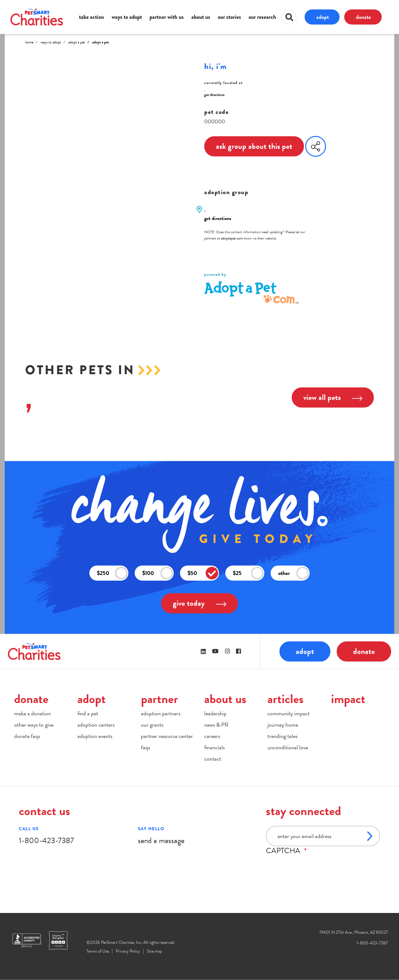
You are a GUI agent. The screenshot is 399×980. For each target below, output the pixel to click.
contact (213, 759)
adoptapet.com (232, 238)
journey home (283, 725)
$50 (203, 573)
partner (160, 699)
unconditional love (288, 747)
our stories (229, 17)
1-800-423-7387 (46, 840)
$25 (248, 573)
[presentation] (314, 867)
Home (29, 42)
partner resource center (167, 736)
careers (212, 736)
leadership (215, 713)
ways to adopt (127, 17)
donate (363, 17)
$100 (158, 573)
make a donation (33, 713)
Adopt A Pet (77, 42)
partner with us (167, 17)
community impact (289, 713)
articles (286, 699)
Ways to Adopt (51, 42)
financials (214, 747)
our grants (152, 725)
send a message (161, 840)
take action (92, 17)
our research (262, 17)
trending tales (282, 736)
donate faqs (27, 736)
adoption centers (96, 725)
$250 (112, 573)
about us (201, 17)
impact (348, 699)
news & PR (216, 725)
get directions (214, 95)
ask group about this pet (254, 146)
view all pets (333, 397)
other (294, 573)
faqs (146, 747)
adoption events (95, 736)
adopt (323, 17)
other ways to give (34, 725)
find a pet (88, 713)
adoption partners (161, 713)
